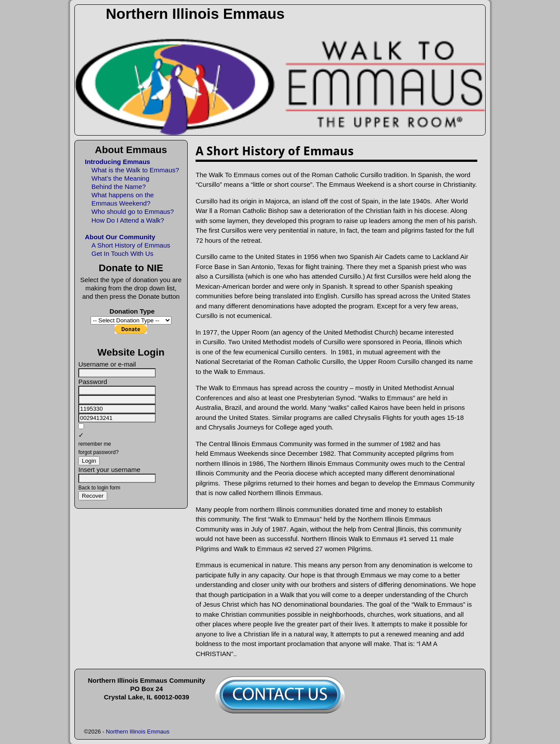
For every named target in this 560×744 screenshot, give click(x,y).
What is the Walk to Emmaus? (135, 170)
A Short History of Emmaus (131, 245)
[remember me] (81, 426)
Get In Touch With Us (122, 253)
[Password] (117, 390)
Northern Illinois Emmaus (195, 14)
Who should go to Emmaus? (133, 211)
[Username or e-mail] (117, 373)
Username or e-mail (107, 364)
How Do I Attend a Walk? (128, 220)
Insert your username (109, 470)
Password (93, 382)
